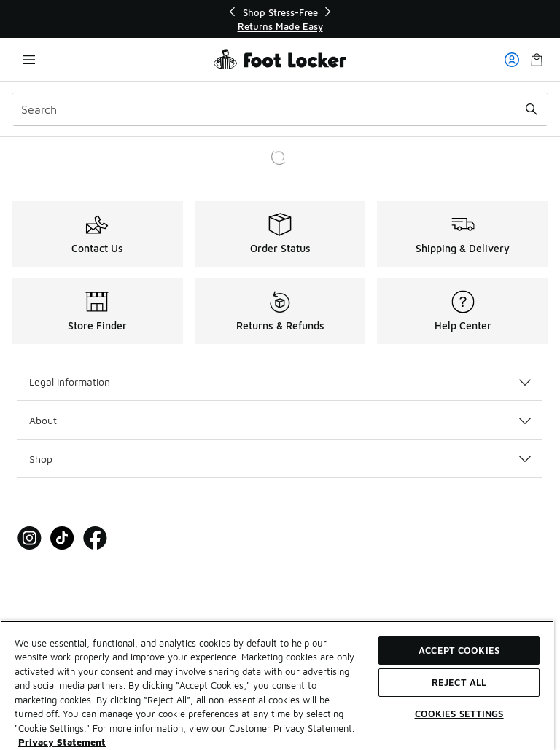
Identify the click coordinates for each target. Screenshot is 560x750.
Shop (280, 459)
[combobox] (280, 109)
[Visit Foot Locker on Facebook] (95, 538)
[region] (280, 19)
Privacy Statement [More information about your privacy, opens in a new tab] (62, 742)
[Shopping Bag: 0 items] (537, 59)
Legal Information (280, 382)
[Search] (280, 109)
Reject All (459, 682)
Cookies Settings (459, 714)
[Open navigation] (29, 59)
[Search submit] (532, 109)
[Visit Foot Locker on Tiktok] (62, 538)
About (280, 420)
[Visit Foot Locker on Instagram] (30, 538)
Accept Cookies (459, 650)
